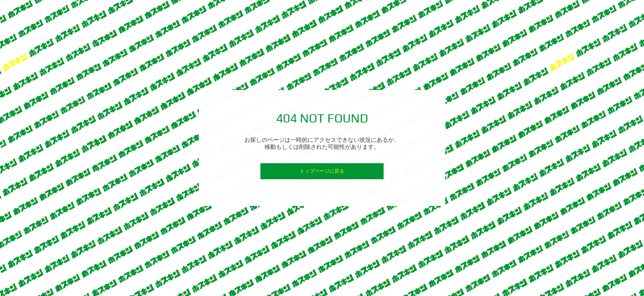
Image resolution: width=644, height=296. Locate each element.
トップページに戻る (322, 171)
